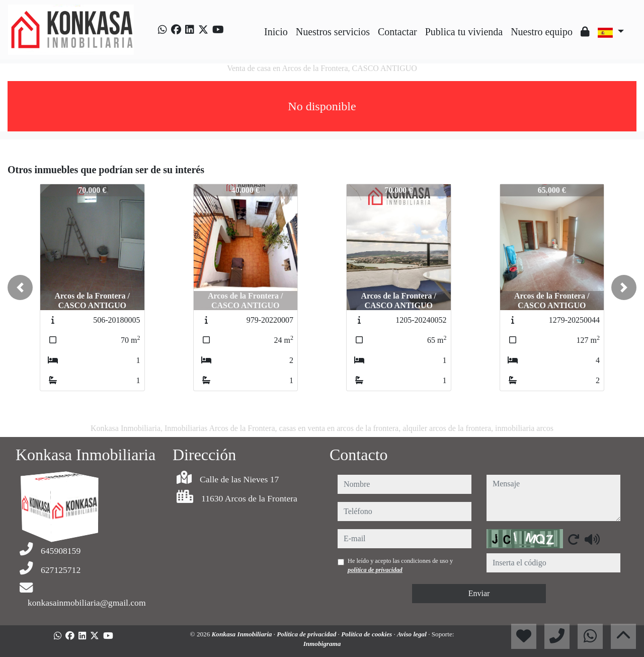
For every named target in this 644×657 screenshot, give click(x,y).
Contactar (397, 32)
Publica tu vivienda (464, 32)
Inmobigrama (322, 644)
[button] (20, 287)
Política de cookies (367, 634)
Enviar (479, 593)
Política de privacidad (307, 634)
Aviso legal (413, 634)
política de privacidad (375, 570)
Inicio (276, 32)
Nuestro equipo (542, 32)
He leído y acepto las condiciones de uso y (400, 565)
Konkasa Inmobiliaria (243, 634)
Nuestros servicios (333, 32)
